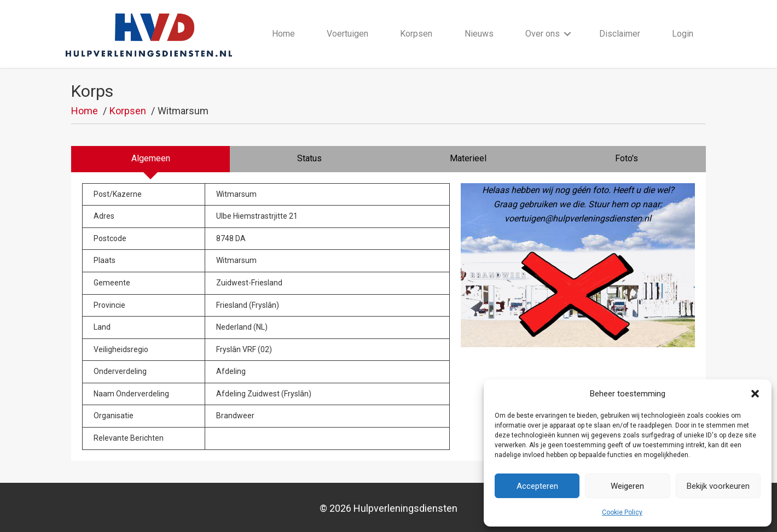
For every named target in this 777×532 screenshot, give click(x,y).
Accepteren (537, 486)
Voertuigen (347, 34)
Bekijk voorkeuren (718, 486)
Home (283, 34)
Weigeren (627, 486)
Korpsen (416, 34)
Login (683, 34)
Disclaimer (620, 34)
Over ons (543, 34)
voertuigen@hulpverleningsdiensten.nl (578, 218)
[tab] (150, 159)
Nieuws (479, 34)
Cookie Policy (622, 512)
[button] (755, 394)
